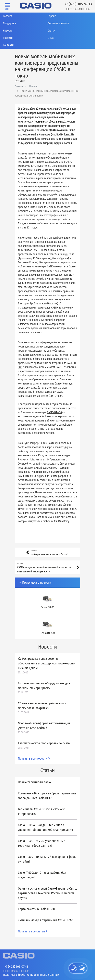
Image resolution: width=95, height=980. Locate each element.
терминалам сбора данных (49, 122)
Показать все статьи (33, 931)
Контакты (8, 45)
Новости (8, 31)
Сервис (52, 16)
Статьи (51, 31)
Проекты (8, 38)
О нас (51, 38)
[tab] (47, 583)
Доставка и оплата (58, 23)
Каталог (7, 16)
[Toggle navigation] (7, 6)
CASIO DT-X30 (54, 412)
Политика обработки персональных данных (31, 975)
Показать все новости (34, 758)
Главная (19, 86)
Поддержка (9, 23)
